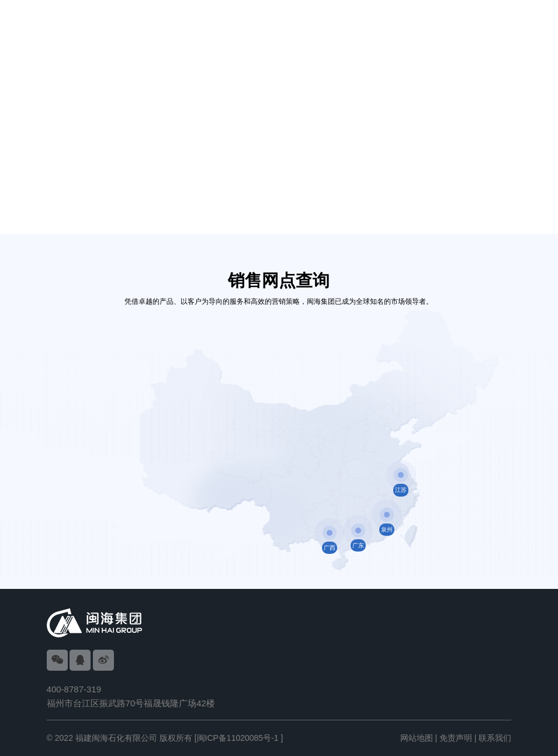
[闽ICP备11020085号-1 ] (239, 738)
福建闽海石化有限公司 (116, 738)
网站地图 (417, 738)
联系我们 (495, 738)
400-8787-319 (74, 689)
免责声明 (456, 738)
